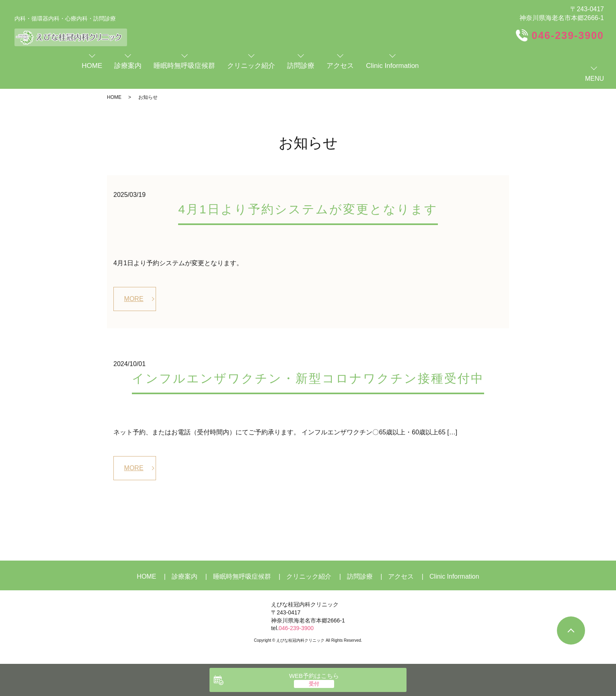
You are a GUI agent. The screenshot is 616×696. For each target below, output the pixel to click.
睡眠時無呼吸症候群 (242, 576)
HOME (114, 97)
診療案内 (185, 576)
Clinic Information (454, 576)
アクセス (401, 576)
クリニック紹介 (309, 576)
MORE (134, 299)
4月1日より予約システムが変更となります (308, 209)
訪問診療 (360, 576)
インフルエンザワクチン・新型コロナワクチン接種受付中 (308, 378)
